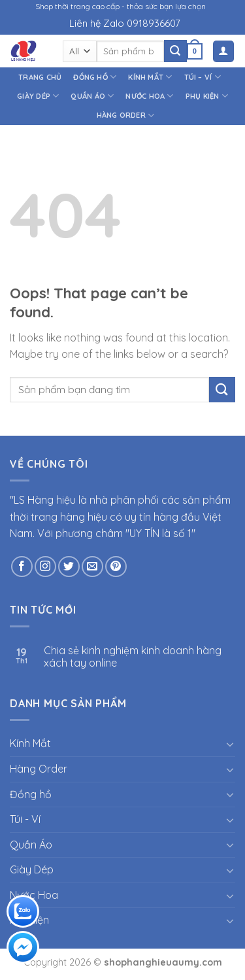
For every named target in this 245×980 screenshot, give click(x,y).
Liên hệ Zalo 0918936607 (125, 23)
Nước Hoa (149, 96)
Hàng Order (126, 115)
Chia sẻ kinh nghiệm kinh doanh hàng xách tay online (133, 657)
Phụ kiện (207, 96)
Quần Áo (92, 96)
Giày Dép (38, 96)
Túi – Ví (203, 77)
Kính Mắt (150, 77)
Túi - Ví (25, 819)
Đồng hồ (95, 77)
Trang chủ (40, 77)
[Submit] (175, 51)
